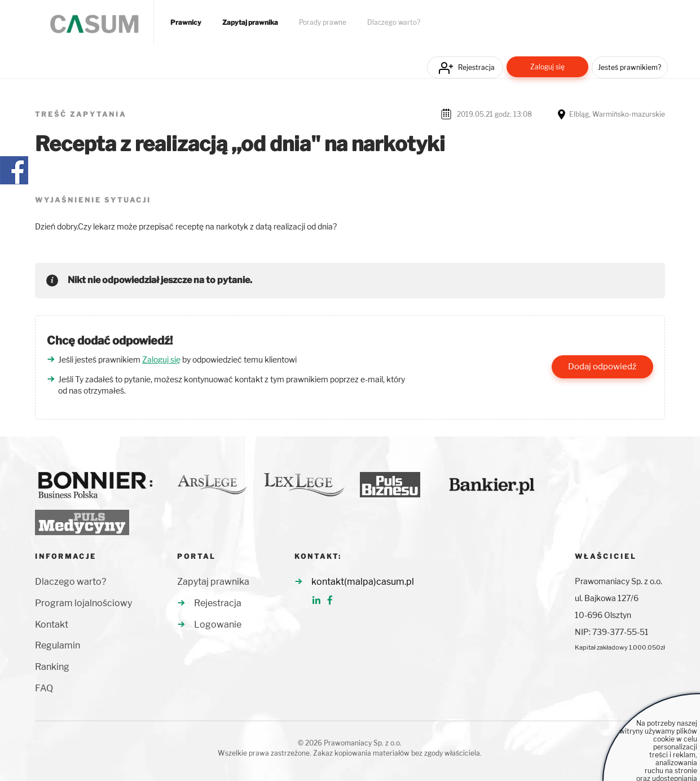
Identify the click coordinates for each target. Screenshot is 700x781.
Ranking (52, 667)
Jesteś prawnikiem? (629, 67)
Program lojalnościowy (83, 603)
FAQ (44, 688)
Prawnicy (186, 23)
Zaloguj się (547, 67)
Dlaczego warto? (394, 23)
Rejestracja (476, 67)
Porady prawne (323, 23)
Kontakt (52, 625)
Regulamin (58, 645)
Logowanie (218, 625)
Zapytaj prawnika (250, 23)
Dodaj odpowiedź (602, 367)
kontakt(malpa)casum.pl (363, 582)
